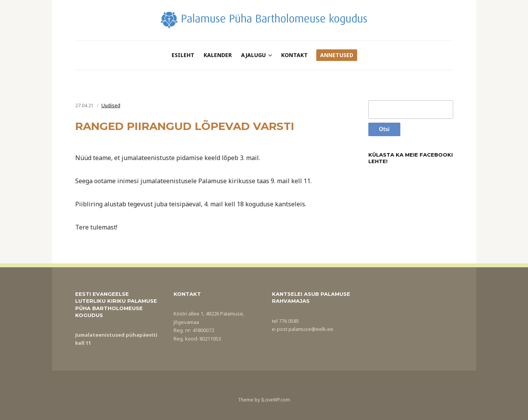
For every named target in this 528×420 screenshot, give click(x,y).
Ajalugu (253, 55)
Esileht (183, 55)
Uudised (111, 105)
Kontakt (294, 55)
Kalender (218, 55)
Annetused (337, 55)
